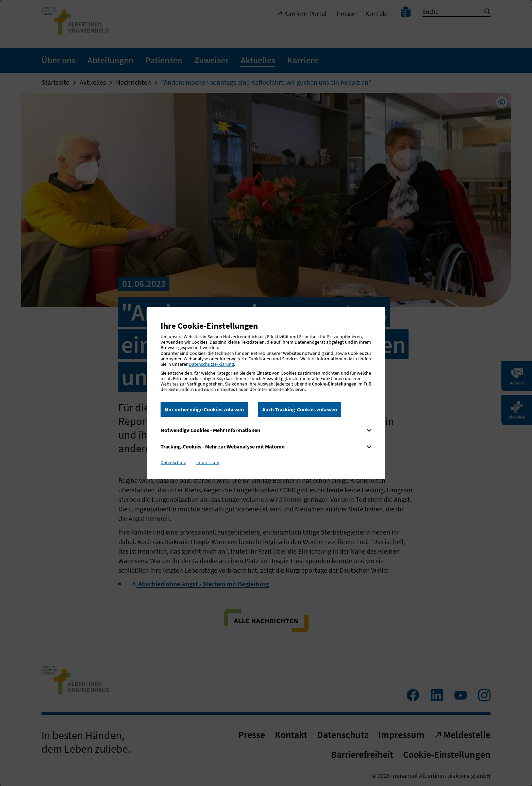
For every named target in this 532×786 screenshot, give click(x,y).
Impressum (208, 462)
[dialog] (266, 393)
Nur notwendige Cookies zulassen (204, 409)
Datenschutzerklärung (211, 364)
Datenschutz (173, 462)
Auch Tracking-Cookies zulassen (300, 409)
